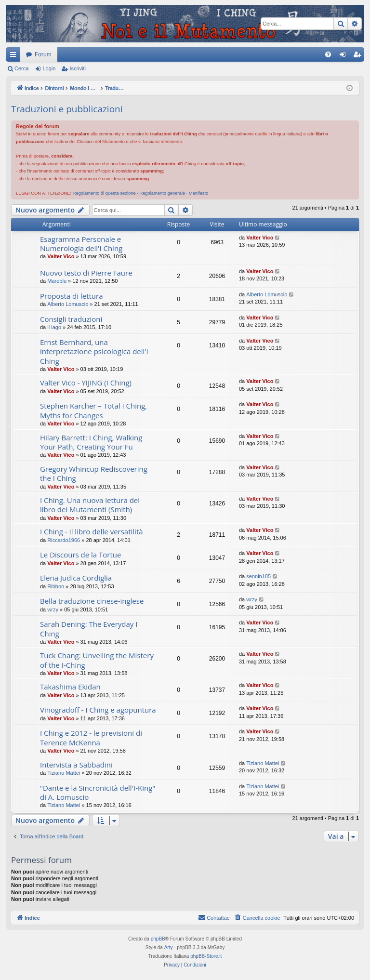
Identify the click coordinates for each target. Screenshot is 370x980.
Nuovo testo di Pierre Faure (86, 273)
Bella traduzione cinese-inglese (92, 601)
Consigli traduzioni (71, 319)
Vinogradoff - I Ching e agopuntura (98, 710)
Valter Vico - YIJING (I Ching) (86, 383)
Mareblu (57, 281)
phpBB (158, 939)
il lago (54, 327)
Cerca (21, 68)
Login (49, 68)
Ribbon (56, 586)
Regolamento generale (162, 193)
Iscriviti (78, 68)
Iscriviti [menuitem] (359, 56)
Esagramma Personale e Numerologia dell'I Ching (81, 244)
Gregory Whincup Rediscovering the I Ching (94, 473)
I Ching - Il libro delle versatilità (92, 531)
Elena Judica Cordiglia (76, 578)
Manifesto (199, 193)
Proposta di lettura (72, 296)
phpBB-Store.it (206, 956)
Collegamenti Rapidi (15, 56)
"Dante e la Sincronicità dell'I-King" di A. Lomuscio (98, 792)
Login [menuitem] (345, 56)
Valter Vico (61, 256)
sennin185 (258, 576)
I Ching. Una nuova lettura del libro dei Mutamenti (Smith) (90, 505)
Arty (169, 947)
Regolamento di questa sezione (104, 193)
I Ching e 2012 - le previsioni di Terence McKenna (91, 737)
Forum (43, 54)
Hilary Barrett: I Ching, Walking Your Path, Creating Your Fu (91, 442)
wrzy (53, 609)
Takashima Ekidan (70, 687)
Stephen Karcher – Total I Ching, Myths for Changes (93, 410)
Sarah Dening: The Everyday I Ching (89, 629)
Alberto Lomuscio (68, 304)
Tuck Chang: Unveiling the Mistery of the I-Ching (97, 660)
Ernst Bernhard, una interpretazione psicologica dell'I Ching (94, 351)
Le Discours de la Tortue (80, 555)
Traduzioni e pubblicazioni (67, 109)
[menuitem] (328, 54)
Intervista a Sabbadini (76, 765)
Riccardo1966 (64, 540)
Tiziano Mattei (64, 773)
